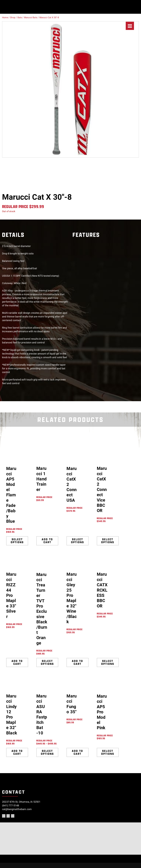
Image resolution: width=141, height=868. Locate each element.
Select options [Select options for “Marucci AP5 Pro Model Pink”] (108, 752)
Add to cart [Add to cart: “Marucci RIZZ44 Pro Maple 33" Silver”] (17, 662)
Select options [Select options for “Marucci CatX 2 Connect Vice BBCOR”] (108, 541)
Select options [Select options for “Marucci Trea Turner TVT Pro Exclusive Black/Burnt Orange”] (47, 662)
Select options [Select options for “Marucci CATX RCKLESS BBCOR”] (108, 662)
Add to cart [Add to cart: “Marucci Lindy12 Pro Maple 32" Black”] (17, 752)
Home (5, 18)
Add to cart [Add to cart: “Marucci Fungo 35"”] (77, 752)
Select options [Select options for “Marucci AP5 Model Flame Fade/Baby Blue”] (17, 541)
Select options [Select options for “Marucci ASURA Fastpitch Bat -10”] (47, 752)
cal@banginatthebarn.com (17, 809)
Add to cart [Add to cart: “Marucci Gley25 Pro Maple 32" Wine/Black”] (77, 662)
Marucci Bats (31, 18)
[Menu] (130, 26)
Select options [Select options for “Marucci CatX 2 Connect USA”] (78, 541)
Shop (13, 18)
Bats (20, 18)
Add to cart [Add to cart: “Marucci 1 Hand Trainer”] (47, 541)
